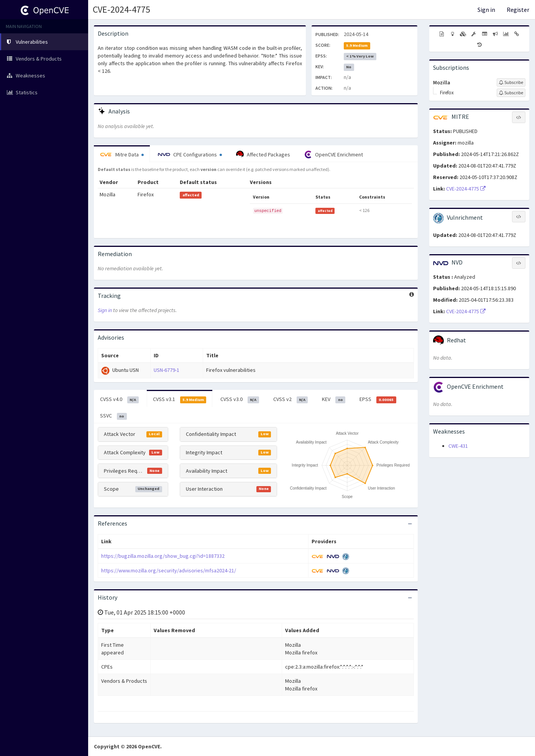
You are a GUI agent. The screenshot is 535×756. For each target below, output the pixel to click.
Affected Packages (263, 154)
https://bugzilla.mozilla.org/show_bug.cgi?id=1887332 (163, 556)
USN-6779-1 (167, 370)
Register (518, 10)
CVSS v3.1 (180, 399)
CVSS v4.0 (119, 399)
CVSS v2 (291, 399)
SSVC (113, 416)
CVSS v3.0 (240, 399)
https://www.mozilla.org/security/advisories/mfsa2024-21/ (169, 570)
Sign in (486, 10)
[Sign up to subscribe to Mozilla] (511, 82)
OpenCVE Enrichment (334, 154)
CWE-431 (458, 446)
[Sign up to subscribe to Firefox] (511, 93)
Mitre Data (122, 154)
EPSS (378, 399)
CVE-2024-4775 (121, 9)
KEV (334, 399)
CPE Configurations (190, 154)
